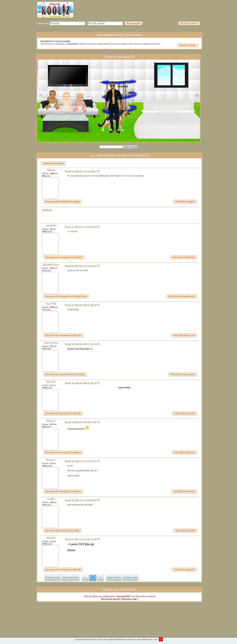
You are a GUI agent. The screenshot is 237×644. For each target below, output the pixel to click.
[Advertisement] (141, 12)
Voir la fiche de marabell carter (182, 296)
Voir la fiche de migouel (185, 202)
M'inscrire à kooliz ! (188, 45)
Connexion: (43, 23)
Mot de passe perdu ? (189, 23)
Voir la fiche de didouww (184, 452)
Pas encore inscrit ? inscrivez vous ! (120, 599)
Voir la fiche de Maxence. (184, 491)
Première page (53, 577)
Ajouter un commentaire (53, 163)
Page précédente (70, 577)
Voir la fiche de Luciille (185, 531)
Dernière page (130, 577)
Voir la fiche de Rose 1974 (184, 335)
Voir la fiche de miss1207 (184, 413)
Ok (161, 639)
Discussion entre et (63, 202)
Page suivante (114, 577)
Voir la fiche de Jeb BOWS (184, 257)
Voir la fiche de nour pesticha (183, 374)
